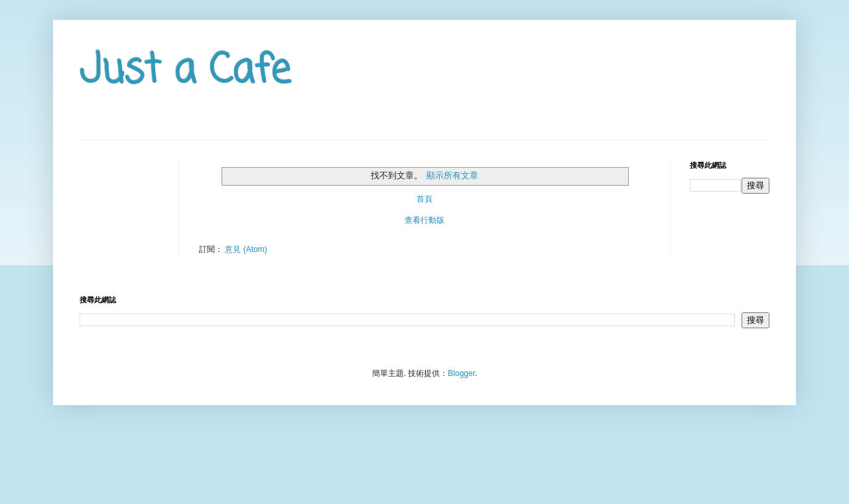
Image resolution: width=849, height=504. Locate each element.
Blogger (461, 373)
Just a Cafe (185, 71)
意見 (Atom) (246, 249)
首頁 (424, 199)
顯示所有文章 (452, 175)
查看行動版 (424, 220)
